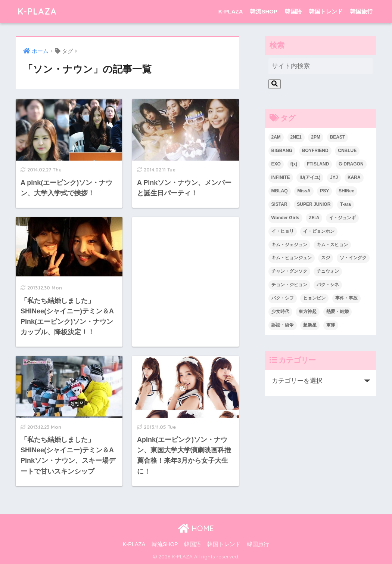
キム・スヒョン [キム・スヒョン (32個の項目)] (332, 245)
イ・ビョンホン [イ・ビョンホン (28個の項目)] (319, 231)
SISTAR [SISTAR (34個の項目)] (279, 204)
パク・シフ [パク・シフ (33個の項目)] (283, 298)
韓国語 (293, 11)
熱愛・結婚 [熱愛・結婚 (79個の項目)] (337, 312)
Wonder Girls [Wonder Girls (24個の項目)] (285, 218)
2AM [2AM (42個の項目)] (276, 137)
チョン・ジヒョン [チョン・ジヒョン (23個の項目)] (289, 285)
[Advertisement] (186, 263)
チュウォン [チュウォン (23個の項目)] (328, 271)
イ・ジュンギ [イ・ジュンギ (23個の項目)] (342, 218)
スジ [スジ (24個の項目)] (326, 258)
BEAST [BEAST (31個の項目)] (338, 137)
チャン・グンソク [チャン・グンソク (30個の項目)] (289, 271)
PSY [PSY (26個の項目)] (324, 191)
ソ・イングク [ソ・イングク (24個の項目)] (353, 258)
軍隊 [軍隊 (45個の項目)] (331, 325)
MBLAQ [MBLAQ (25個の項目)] (280, 191)
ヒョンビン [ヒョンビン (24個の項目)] (314, 298)
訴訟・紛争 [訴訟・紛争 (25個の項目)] (283, 325)
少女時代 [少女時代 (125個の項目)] (280, 312)
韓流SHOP (264, 11)
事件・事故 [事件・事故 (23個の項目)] (346, 298)
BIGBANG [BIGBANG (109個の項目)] (282, 151)
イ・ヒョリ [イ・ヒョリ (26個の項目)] (283, 231)
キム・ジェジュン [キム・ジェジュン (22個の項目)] (289, 245)
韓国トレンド (326, 11)
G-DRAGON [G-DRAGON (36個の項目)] (351, 164)
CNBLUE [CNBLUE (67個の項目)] (347, 151)
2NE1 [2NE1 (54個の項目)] (296, 137)
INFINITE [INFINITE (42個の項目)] (281, 177)
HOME (196, 528)
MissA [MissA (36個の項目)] (304, 191)
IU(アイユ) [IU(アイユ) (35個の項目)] (310, 177)
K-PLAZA (37, 11)
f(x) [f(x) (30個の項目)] (294, 164)
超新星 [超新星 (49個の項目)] (310, 325)
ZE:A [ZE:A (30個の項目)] (314, 218)
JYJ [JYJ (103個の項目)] (334, 177)
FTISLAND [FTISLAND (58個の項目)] (318, 164)
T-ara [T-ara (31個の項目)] (346, 204)
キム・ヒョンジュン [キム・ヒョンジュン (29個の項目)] (292, 258)
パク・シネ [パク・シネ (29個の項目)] (328, 285)
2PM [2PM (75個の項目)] (316, 137)
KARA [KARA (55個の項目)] (354, 177)
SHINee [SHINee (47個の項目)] (346, 191)
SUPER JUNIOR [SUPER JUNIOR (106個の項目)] (314, 204)
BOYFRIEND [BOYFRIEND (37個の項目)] (315, 151)
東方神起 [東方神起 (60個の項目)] (308, 312)
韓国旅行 (361, 11)
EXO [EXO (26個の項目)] (276, 164)
